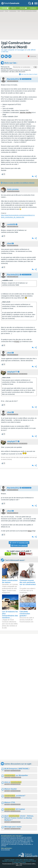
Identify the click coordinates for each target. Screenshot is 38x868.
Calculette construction (8, 861)
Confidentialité (17, 862)
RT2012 (17, 342)
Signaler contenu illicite (17, 860)
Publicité (34, 861)
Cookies (24, 862)
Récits (14, 8)
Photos (22, 8)
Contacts (7, 860)
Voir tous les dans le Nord (29, 74)
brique (30, 531)
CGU (17, 861)
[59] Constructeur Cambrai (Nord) (16, 45)
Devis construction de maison (10, 581)
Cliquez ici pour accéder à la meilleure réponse (19, 183)
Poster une (19, 545)
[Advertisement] (19, 477)
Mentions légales (28, 860)
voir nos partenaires (5, 850)
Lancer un (19, 543)
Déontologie (27, 861)
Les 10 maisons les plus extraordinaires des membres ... (10, 615)
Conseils (33, 8)
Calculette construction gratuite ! (25, 614)
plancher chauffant (26, 112)
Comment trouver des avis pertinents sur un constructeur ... (28, 583)
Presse (21, 861)
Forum (4, 8)
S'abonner (32, 56)
